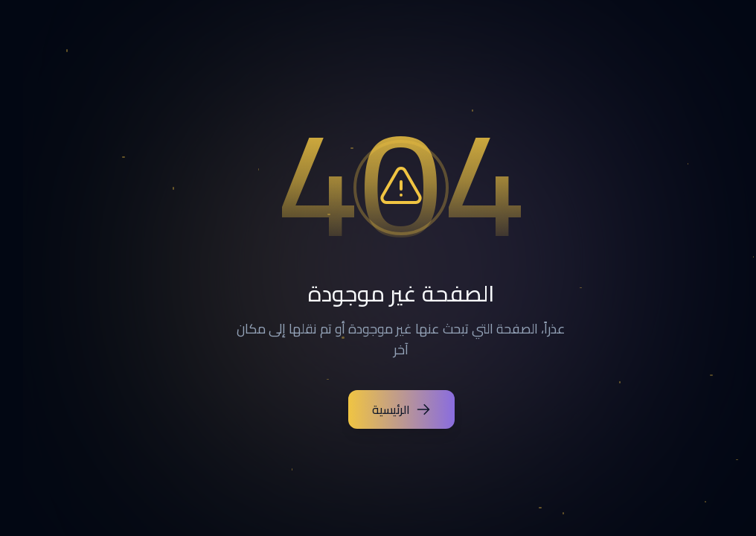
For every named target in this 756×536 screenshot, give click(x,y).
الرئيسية (378, 409)
